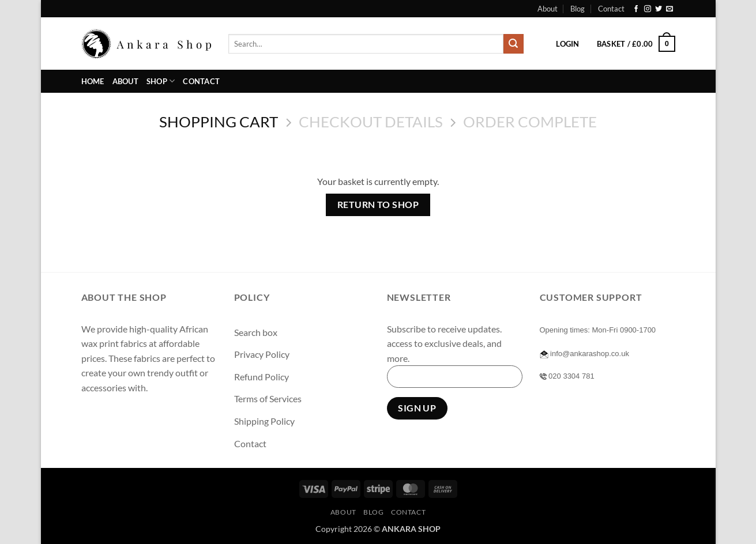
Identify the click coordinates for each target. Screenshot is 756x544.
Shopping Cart (219, 122)
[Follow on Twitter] (659, 9)
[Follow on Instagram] (648, 9)
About (548, 9)
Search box (256, 332)
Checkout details (371, 122)
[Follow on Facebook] (636, 9)
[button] (567, 44)
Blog (578, 9)
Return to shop (378, 205)
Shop (161, 81)
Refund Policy (262, 377)
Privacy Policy (262, 354)
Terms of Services (268, 398)
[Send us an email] (670, 9)
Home (93, 81)
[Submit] (513, 44)
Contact (611, 9)
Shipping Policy (264, 421)
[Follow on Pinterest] (175, 416)
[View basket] (636, 44)
